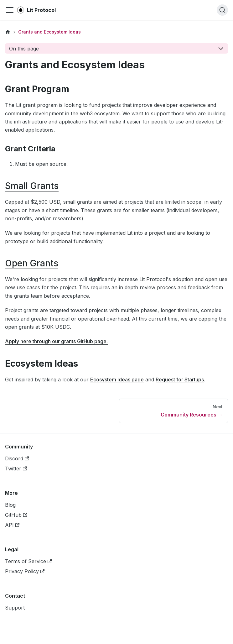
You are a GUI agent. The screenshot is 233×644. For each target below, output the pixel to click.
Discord (17, 458)
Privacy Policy (25, 571)
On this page (24, 49)
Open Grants (32, 263)
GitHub (16, 515)
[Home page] (8, 32)
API (12, 525)
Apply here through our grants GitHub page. (56, 341)
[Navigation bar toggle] (10, 10)
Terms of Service (28, 561)
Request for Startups (180, 380)
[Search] (222, 10)
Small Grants (32, 186)
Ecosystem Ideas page (117, 380)
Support (15, 608)
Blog (10, 505)
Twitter (16, 469)
